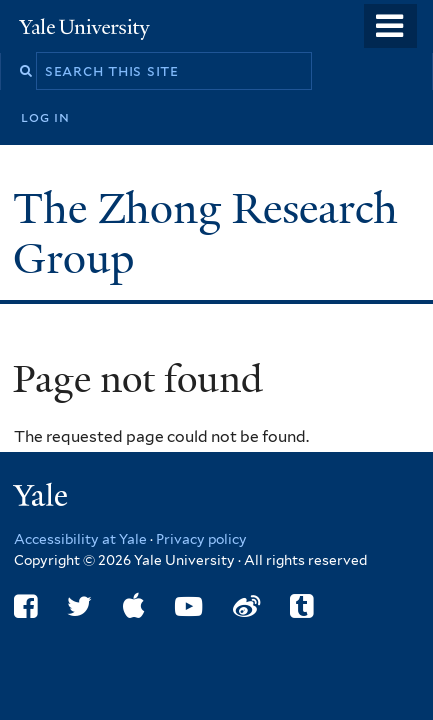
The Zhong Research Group (205, 233)
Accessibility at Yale (80, 539)
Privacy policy (201, 539)
